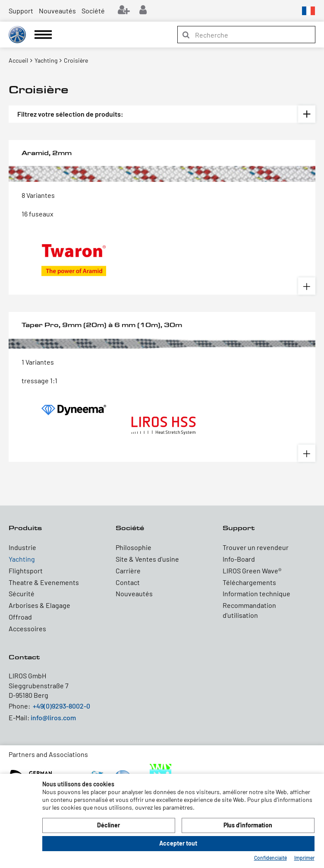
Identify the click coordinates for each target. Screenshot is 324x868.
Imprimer (304, 858)
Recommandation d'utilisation (249, 610)
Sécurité (22, 593)
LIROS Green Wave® (252, 571)
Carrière (128, 571)
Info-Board (239, 559)
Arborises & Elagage (39, 605)
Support (21, 11)
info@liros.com (53, 717)
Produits (25, 528)
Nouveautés (57, 11)
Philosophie (134, 547)
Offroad (20, 617)
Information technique (256, 593)
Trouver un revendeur (256, 547)
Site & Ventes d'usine (147, 559)
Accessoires (27, 628)
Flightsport (26, 571)
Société (93, 11)
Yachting (22, 559)
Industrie (22, 547)
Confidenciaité (271, 858)
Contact (128, 582)
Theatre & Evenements (44, 582)
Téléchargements (249, 582)
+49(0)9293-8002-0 (61, 706)
